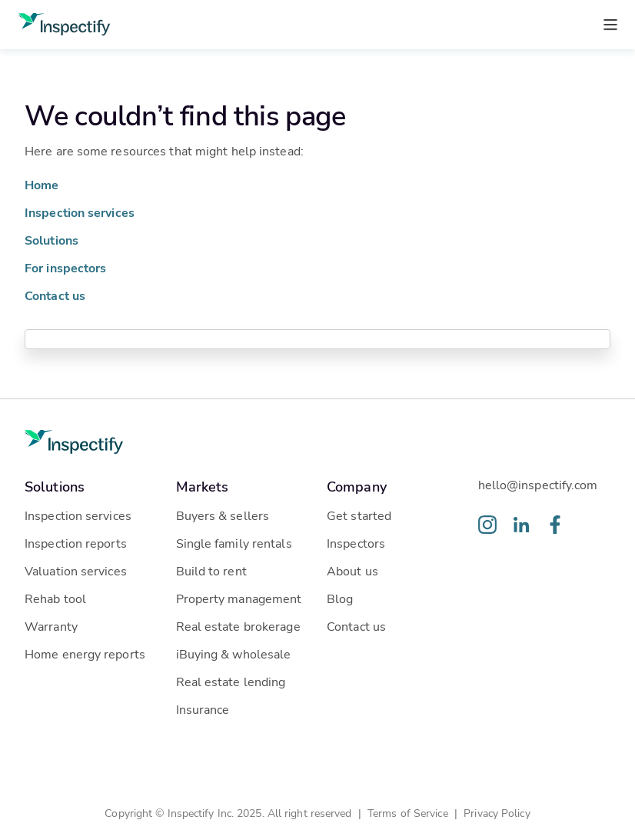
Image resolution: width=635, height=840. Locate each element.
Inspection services (80, 212)
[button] (91, 486)
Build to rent (211, 570)
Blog (340, 598)
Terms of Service (408, 813)
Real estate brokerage (238, 626)
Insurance (203, 709)
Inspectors (356, 543)
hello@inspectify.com (538, 484)
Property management (239, 598)
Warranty (51, 626)
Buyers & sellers (223, 515)
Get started (359, 515)
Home (42, 184)
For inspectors (65, 267)
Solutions (52, 240)
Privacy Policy (497, 813)
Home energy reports (85, 653)
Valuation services (76, 570)
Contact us (55, 295)
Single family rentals (234, 543)
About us (352, 570)
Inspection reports (76, 543)
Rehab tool (55, 598)
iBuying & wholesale (234, 653)
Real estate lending (231, 681)
